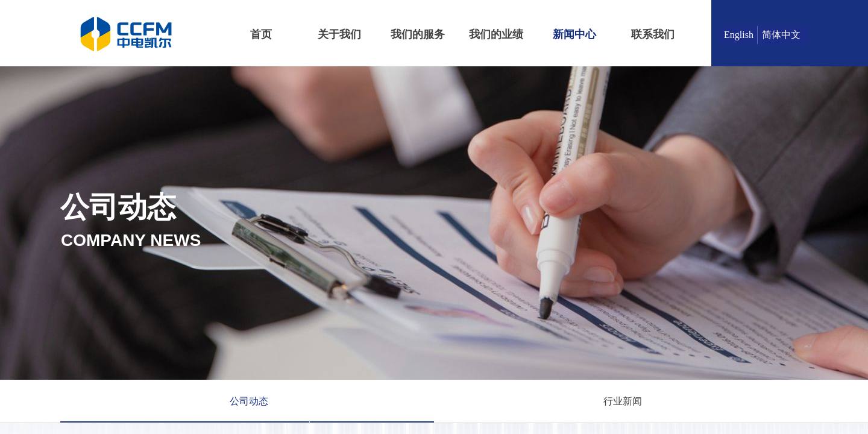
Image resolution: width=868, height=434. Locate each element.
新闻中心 (574, 34)
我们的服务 (418, 34)
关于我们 (339, 34)
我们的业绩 (496, 34)
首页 (261, 34)
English (739, 35)
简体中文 (781, 35)
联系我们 (653, 34)
